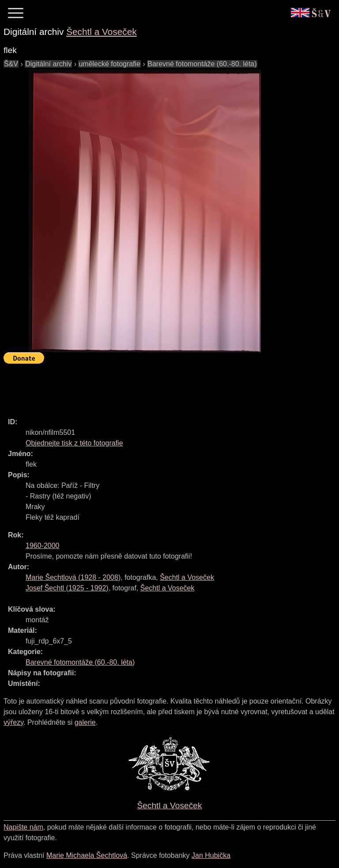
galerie (85, 722)
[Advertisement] (164, 387)
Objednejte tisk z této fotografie (74, 443)
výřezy (13, 722)
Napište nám (23, 827)
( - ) (73, 577)
